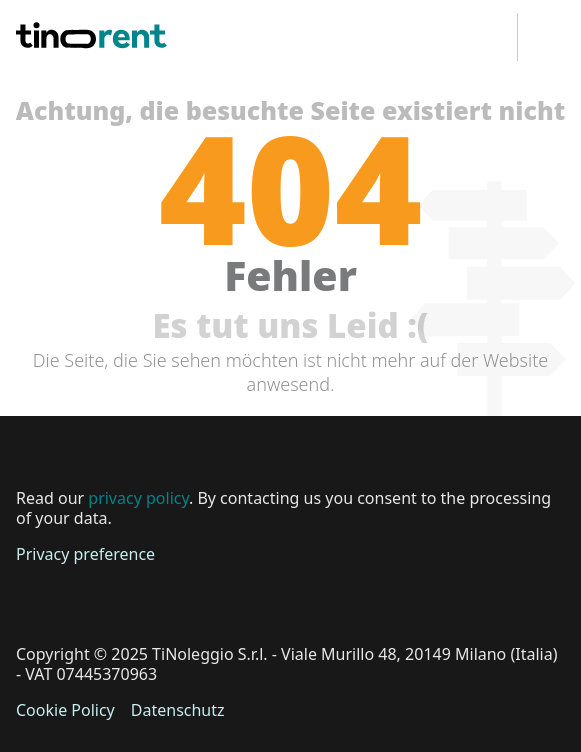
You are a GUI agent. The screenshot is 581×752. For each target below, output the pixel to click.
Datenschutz (178, 710)
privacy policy (138, 498)
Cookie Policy (65, 710)
